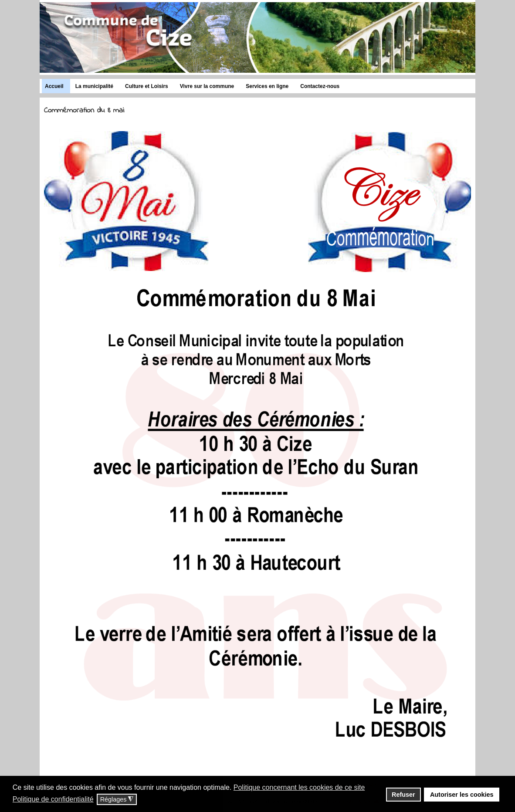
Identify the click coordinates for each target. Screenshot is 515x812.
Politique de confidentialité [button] (53, 799)
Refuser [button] (403, 795)
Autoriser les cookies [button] (462, 795)
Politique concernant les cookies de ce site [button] (299, 787)
